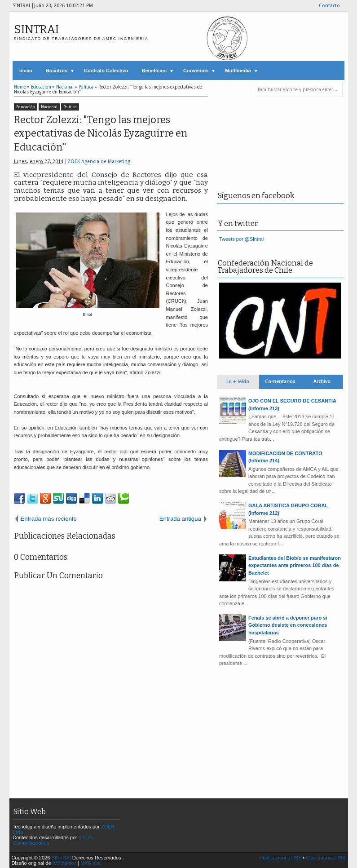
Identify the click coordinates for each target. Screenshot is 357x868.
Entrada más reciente (49, 519)
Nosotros (57, 71)
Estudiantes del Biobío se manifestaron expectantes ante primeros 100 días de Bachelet (295, 565)
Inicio (26, 71)
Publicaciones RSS (281, 858)
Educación (26, 107)
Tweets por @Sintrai (241, 239)
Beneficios (154, 71)
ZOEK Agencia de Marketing (99, 162)
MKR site (90, 863)
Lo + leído (238, 382)
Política (70, 107)
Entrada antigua (180, 519)
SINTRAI (36, 29)
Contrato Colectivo (106, 71)
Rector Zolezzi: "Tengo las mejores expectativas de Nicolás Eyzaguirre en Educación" (101, 134)
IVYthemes (65, 863)
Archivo (322, 382)
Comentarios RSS (326, 858)
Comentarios (280, 382)
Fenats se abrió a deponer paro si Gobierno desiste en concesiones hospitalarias (288, 625)
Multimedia (238, 71)
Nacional (49, 107)
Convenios (196, 71)
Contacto (329, 6)
